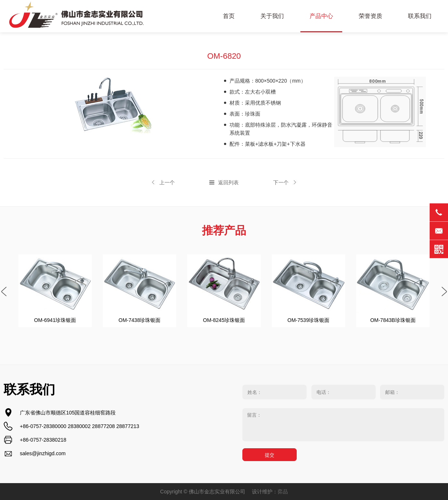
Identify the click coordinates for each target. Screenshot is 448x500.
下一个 (281, 182)
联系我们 (420, 16)
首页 (229, 16)
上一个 (167, 182)
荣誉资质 (371, 16)
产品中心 (321, 16)
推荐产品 (224, 230)
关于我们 (272, 16)
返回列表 (228, 182)
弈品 (283, 492)
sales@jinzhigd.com (43, 453)
